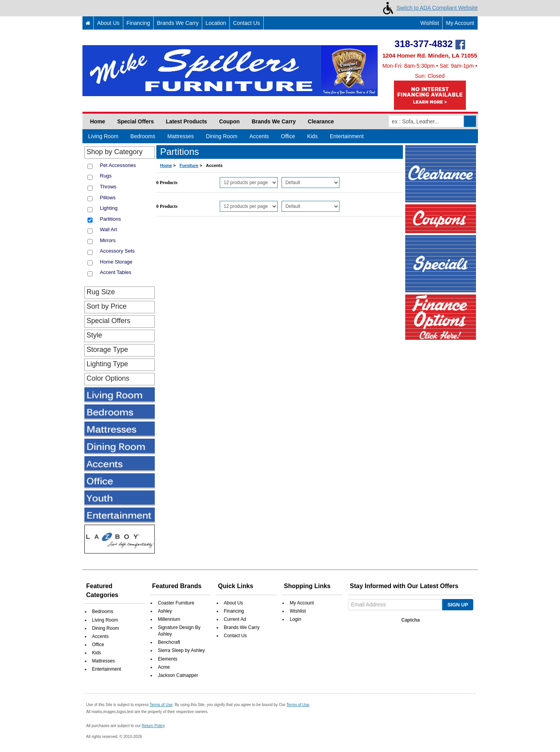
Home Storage (116, 262)
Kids (312, 136)
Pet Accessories (118, 165)
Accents (259, 136)
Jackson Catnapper (178, 675)
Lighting (109, 208)
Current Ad (235, 619)
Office (288, 136)
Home (98, 121)
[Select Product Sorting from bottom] (311, 206)
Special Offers (135, 121)
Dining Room (222, 136)
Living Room (103, 136)
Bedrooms (143, 136)
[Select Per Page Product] (249, 183)
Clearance (321, 121)
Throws (108, 187)
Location (216, 23)
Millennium (169, 619)
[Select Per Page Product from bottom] (249, 206)
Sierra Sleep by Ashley (181, 650)
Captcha (410, 620)
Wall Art (108, 229)
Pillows (108, 198)
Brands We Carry (178, 23)
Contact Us (246, 23)
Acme (164, 667)
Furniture (189, 165)
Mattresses (180, 136)
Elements (168, 659)
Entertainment (347, 136)
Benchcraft (169, 642)
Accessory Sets (117, 251)
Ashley (165, 611)
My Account (460, 23)
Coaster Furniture (176, 603)
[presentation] (409, 641)
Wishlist (426, 23)
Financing (138, 23)
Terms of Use (161, 705)
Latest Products (187, 121)
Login (295, 619)
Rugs (106, 176)
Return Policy (153, 726)
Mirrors (108, 240)
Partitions (110, 219)
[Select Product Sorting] (311, 183)
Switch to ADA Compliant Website (429, 8)
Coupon (229, 121)
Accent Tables (116, 272)
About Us (108, 23)
